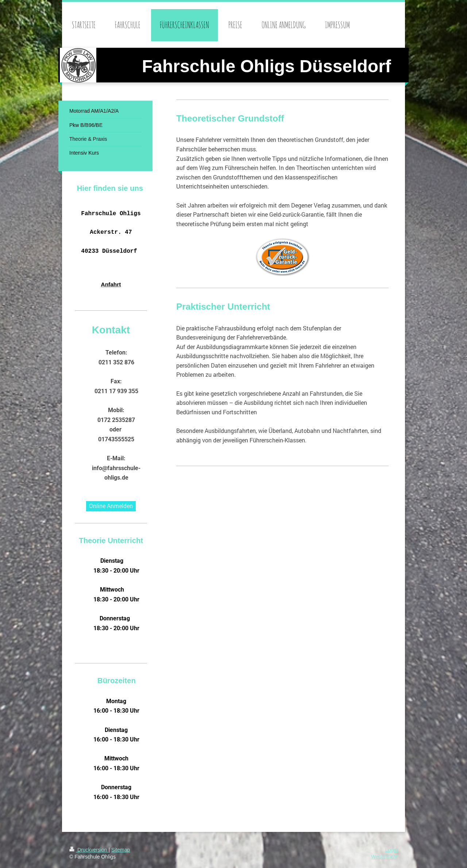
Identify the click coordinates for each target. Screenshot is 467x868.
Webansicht (384, 857)
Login (391, 850)
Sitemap (121, 850)
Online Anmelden (111, 506)
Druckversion (89, 850)
